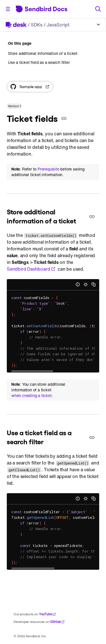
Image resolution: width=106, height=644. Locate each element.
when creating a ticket (32, 396)
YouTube (48, 614)
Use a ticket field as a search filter (39, 62)
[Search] (98, 9)
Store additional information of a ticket (43, 53)
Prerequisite (48, 169)
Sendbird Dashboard (31, 269)
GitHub (57, 622)
